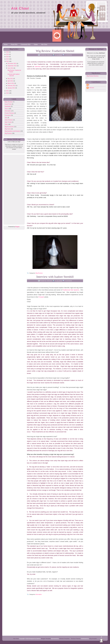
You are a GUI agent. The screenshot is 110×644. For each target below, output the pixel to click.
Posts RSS (14, 45)
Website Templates (64, 639)
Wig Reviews (8, 133)
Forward (41, 297)
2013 (7, 59)
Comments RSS (26, 45)
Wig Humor (8, 129)
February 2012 (12, 86)
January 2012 (11, 88)
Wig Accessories (9, 127)
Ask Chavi (20, 8)
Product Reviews (10, 113)
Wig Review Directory (93, 76)
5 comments (68, 281)
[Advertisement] (13, 188)
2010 (7, 93)
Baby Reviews (9, 102)
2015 (7, 54)
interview (38, 67)
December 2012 (12, 63)
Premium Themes (76, 639)
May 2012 (10, 79)
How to (7, 109)
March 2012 (11, 83)
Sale (6, 118)
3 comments (68, 55)
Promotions (8, 115)
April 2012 (10, 81)
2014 (7, 57)
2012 (7, 61)
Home (6, 45)
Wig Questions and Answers (13, 131)
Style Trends (8, 122)
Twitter (36, 45)
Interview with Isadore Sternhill (55, 277)
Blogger (17, 227)
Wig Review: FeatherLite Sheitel (55, 51)
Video (6, 124)
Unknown (91, 88)
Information (8, 111)
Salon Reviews (9, 120)
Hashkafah (8, 106)
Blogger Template (46, 639)
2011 (7, 91)
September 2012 (12, 66)
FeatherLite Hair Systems (71, 290)
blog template (93, 639)
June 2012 (10, 68)
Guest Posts (8, 104)
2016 (7, 52)
